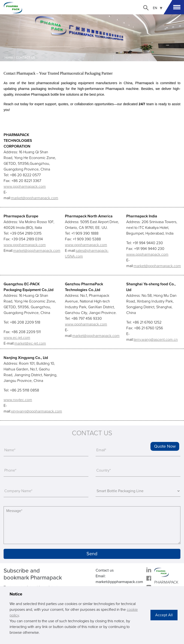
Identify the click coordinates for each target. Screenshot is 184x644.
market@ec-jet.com (30, 343)
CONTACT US (26, 58)
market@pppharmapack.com (35, 198)
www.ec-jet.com (17, 338)
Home (9, 58)
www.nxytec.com (18, 400)
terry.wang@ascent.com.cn (156, 340)
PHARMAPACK (166, 582)
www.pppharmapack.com (25, 187)
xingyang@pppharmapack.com (37, 411)
